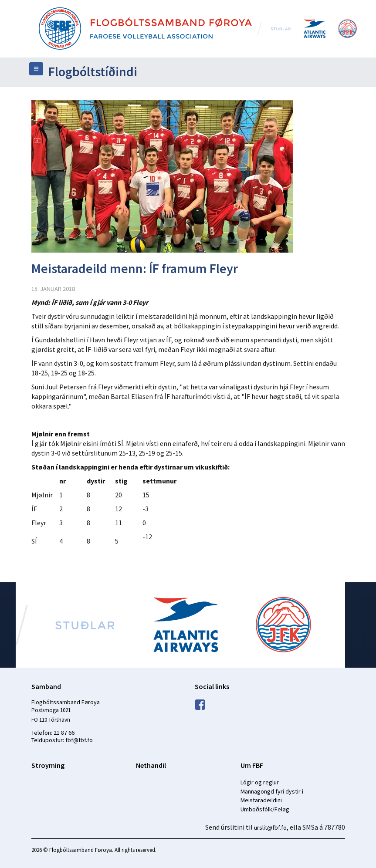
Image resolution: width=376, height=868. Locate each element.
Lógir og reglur (260, 782)
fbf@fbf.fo (79, 740)
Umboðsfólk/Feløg (265, 809)
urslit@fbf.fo (270, 827)
